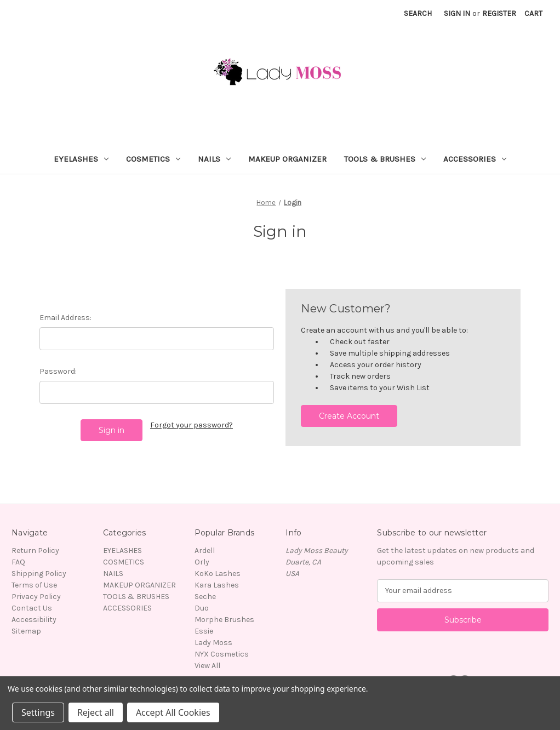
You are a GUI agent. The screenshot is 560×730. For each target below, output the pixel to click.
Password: (58, 371)
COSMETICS (153, 159)
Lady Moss (213, 643)
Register (499, 13)
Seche (205, 597)
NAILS (214, 159)
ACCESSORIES (475, 159)
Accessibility (34, 620)
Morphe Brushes (224, 620)
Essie (204, 631)
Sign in (457, 13)
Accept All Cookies (173, 712)
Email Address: (65, 318)
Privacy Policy (36, 597)
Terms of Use (34, 585)
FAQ (18, 562)
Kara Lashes (217, 585)
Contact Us (32, 608)
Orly (202, 562)
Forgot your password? (192, 425)
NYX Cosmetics (222, 654)
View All (207, 666)
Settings (38, 712)
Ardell (205, 551)
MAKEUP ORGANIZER (287, 159)
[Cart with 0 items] (533, 13)
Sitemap (26, 631)
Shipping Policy (39, 574)
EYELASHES (81, 159)
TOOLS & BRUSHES (385, 159)
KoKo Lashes (218, 574)
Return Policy (35, 551)
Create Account (349, 416)
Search (418, 13)
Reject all (96, 712)
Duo (202, 608)
